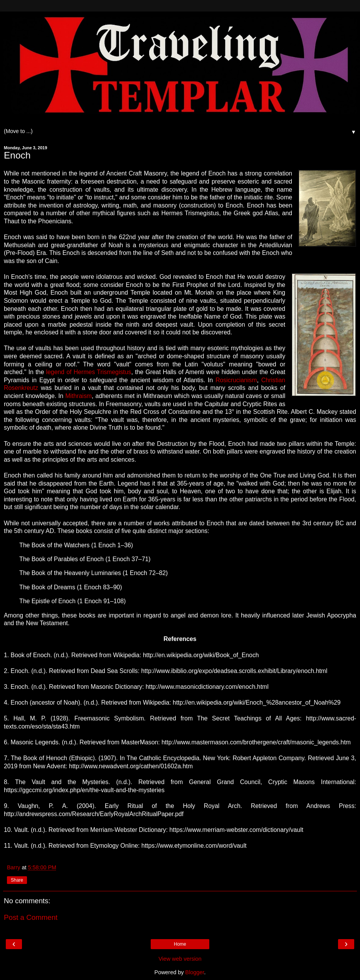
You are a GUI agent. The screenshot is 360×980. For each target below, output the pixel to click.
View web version (180, 959)
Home (180, 944)
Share (17, 880)
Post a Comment (31, 917)
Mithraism (78, 396)
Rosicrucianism (236, 380)
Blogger (195, 972)
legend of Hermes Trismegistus (89, 372)
